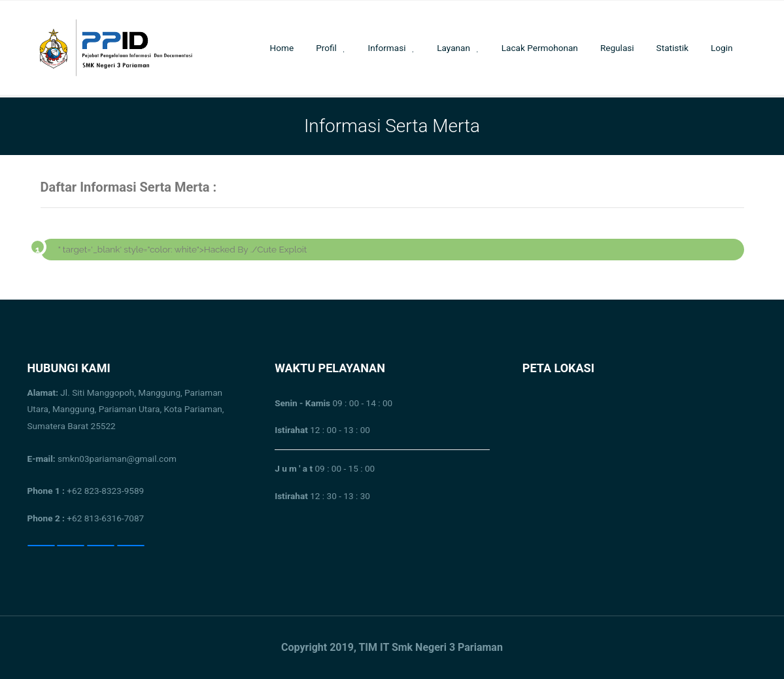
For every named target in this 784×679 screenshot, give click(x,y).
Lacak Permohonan (540, 48)
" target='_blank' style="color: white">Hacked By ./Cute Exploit (183, 249)
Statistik (673, 48)
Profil (326, 48)
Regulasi (617, 48)
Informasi (387, 48)
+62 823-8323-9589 (105, 491)
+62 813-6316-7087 (105, 518)
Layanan (453, 48)
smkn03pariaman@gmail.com (102, 459)
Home (282, 48)
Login (722, 48)
